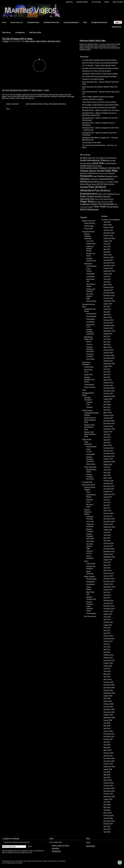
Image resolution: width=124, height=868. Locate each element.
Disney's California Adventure (88, 236)
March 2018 (108, 478)
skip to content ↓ (118, 2)
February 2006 (109, 783)
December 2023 (109, 293)
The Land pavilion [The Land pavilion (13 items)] (106, 204)
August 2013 (108, 614)
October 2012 (108, 622)
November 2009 (109, 688)
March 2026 (108, 225)
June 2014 (107, 595)
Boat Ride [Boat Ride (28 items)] (99, 163)
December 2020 (109, 388)
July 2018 (107, 467)
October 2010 (108, 663)
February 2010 (109, 682)
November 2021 (109, 358)
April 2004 (107, 832)
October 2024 (108, 268)
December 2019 (109, 421)
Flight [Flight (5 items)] (95, 176)
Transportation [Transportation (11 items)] (112, 207)
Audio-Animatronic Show (34, 104)
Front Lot (89, 344)
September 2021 (109, 364)
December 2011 (109, 639)
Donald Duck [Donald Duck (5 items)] (93, 173)
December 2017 (109, 486)
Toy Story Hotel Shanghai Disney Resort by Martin (99, 60)
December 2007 (109, 734)
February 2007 (109, 753)
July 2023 (107, 306)
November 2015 (109, 552)
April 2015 (107, 568)
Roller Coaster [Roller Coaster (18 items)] (87, 196)
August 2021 (108, 366)
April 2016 (107, 541)
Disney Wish (89, 229)
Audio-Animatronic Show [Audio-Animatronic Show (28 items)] (93, 160)
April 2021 (107, 377)
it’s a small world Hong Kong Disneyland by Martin (99, 76)
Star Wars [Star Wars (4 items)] (98, 202)
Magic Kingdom (41, 41)
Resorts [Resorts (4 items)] (117, 194)
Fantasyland (90, 274)
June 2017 (107, 503)
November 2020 (109, 391)
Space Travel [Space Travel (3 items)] (99, 199)
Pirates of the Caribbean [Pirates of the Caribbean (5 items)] (106, 194)
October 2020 (108, 394)
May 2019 (107, 440)
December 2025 (109, 233)
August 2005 (108, 799)
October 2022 (108, 328)
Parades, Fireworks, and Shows (90, 332)
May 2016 (107, 538)
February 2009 (109, 704)
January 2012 (108, 636)
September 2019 (109, 429)
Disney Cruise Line (17, 22)
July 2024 (107, 277)
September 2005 (109, 797)
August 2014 (108, 590)
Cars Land (90, 241)
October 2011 (108, 641)
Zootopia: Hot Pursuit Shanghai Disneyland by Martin (100, 68)
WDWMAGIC (56, 851)
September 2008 (109, 718)
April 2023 (107, 315)
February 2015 (109, 573)
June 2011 (107, 647)
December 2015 (109, 549)
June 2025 (107, 247)
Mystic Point (88, 375)
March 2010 (108, 679)
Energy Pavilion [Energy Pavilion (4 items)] (103, 173)
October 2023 (108, 298)
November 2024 (109, 266)
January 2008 (108, 731)
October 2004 (108, 824)
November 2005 (109, 791)
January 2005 (108, 818)
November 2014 (109, 581)
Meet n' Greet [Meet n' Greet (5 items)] (113, 182)
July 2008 (107, 723)
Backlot (89, 342)
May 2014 (107, 598)
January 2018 (108, 483)
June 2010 (107, 671)
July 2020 (107, 402)
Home (4, 22)
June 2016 (107, 535)
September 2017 (109, 494)
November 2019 (109, 424)
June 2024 (107, 279)
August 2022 (108, 334)
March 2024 (108, 285)
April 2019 (107, 443)
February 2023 (109, 320)
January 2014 (108, 603)
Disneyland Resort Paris (51, 22)
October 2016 (108, 524)
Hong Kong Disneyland (71, 22)
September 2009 (109, 693)
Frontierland (90, 277)
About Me (69, 2)
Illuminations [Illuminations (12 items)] (94, 182)
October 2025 (108, 236)
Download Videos (82, 2)
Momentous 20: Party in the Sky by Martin (97, 71)
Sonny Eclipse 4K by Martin (92, 143)
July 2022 (107, 336)
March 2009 (108, 701)
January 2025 (108, 260)
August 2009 (108, 696)
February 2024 (109, 287)
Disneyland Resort (33, 22)
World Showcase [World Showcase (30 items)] (89, 209)
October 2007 (108, 739)
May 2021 (107, 375)
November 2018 (109, 456)
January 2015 (108, 576)
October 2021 (108, 361)
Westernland (91, 464)
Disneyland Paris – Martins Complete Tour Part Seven (101, 110)
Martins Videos (37, 90)
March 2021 (108, 380)
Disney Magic (89, 226)
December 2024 (109, 263)
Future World (91, 564)
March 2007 (108, 750)
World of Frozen (90, 387)
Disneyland (88, 264)
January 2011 (108, 658)
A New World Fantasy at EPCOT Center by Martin (99, 102)
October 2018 (108, 459)
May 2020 (107, 407)
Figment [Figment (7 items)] (112, 173)
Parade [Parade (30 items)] (84, 187)
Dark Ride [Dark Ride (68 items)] (111, 171)
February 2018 (109, 481)
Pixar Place (90, 541)
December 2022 (109, 326)
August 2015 (108, 560)
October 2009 (108, 690)
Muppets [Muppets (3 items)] (94, 184)
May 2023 (107, 312)
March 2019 (108, 445)
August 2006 (108, 769)
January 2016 (108, 546)
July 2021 (107, 369)
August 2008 (108, 720)
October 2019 (108, 426)
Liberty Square (30, 41)
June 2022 (107, 339)
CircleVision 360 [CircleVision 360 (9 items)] (113, 168)
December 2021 (109, 355)
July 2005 (107, 802)
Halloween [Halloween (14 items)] (85, 179)
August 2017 (108, 497)
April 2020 (107, 410)
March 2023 (108, 317)
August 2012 (108, 625)
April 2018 (107, 475)
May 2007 (107, 748)
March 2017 (108, 511)
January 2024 (108, 290)
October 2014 (108, 584)
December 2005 (109, 788)
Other (85, 22)
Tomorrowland (91, 301)
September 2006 (109, 767)
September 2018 (109, 462)
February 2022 (109, 350)
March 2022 (108, 347)
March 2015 (108, 571)
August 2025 (108, 241)
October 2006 (108, 764)
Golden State (91, 244)
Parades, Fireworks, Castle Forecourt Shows (90, 606)
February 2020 (109, 415)
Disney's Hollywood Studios (88, 512)
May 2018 (107, 473)
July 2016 (107, 532)
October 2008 (108, 715)
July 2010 (107, 669)
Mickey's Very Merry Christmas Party (90, 434)
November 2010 (109, 660)
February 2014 (109, 601)
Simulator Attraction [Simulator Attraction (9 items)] (103, 197)
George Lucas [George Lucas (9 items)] (112, 176)
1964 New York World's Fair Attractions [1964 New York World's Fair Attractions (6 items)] (102, 158)
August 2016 (108, 530)
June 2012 (107, 628)
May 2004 (107, 829)
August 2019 (108, 432)
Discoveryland (91, 316)
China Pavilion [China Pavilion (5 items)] (97, 166)
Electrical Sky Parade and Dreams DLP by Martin (99, 108)
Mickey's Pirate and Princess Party (89, 427)
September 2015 (109, 557)
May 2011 (107, 650)
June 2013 (107, 617)
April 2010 (107, 677)
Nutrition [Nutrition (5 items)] (111, 184)
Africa (88, 492)
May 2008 (107, 726)
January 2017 (108, 516)
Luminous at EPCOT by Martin (93, 99)
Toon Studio (90, 359)
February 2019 (109, 448)
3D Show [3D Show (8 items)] (84, 158)
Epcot (86, 561)
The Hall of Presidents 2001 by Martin (17, 39)
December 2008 (109, 709)
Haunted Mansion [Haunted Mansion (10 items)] (106, 179)
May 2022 (107, 342)
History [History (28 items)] (84, 182)
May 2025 (107, 249)
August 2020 (108, 399)
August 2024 (108, 274)
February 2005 (109, 816)
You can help (96, 2)
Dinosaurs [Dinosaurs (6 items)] (84, 173)
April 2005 (107, 810)
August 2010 (108, 666)
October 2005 (108, 794)
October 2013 (108, 611)
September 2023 (109, 301)
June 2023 (107, 309)
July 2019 (107, 434)
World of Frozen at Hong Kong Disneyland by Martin (100, 63)
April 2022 (107, 345)
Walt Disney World (35, 32)
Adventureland (91, 266)
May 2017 (107, 505)
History (46, 104)
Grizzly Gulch (89, 367)
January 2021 (108, 385)
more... (8, 109)
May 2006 (107, 775)
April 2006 (107, 778)
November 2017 (109, 489)
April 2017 (107, 508)
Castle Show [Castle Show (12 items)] (86, 166)
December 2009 (109, 685)
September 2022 (109, 331)
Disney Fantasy (90, 223)
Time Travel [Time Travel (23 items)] (100, 207)
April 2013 (107, 620)
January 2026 (108, 230)
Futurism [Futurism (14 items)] (101, 176)
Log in (88, 842)
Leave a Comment (12, 104)
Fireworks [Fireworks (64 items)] (86, 176)
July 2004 (107, 827)
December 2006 (109, 758)
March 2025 (108, 255)
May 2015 (107, 565)
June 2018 (107, 470)
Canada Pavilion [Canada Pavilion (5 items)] (110, 163)
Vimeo (47, 90)
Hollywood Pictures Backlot (90, 249)
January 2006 (108, 786)
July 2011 (107, 644)
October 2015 (108, 554)
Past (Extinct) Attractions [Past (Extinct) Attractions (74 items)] (93, 189)
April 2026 (107, 222)
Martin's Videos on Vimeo (61, 846)
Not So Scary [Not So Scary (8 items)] (103, 184)
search (107, 2)
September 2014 (109, 587)
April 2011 (107, 652)
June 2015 (107, 562)
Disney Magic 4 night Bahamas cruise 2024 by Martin (100, 105)
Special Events (116, 27)
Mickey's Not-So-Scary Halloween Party (90, 420)
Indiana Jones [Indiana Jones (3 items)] (104, 182)
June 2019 (107, 437)
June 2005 (107, 805)
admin (6, 41)
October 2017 (108, 492)
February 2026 (109, 228)
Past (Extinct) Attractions (58, 104)
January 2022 (108, 353)
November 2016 (109, 522)
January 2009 (108, 707)
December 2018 (109, 454)
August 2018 (108, 464)
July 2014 (107, 592)
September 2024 (109, 271)
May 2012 (107, 630)
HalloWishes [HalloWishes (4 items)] (94, 179)
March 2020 (108, 413)
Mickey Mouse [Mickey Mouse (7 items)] (86, 184)
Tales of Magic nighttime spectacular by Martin (98, 97)
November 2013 (109, 609)
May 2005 (107, 807)
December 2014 (109, 579)
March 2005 (108, 813)
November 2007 (109, 737)
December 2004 (109, 821)
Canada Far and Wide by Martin (93, 79)
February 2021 (109, 383)
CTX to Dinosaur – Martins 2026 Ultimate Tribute (99, 66)
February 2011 (109, 655)
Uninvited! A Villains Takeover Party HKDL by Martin (100, 74)
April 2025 (107, 252)
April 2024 (107, 282)
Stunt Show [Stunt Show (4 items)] (105, 202)
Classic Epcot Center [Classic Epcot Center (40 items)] (92, 171)
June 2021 (107, 372)
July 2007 (107, 742)
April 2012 (107, 633)
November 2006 (109, 761)
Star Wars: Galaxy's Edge (90, 296)
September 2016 (109, 527)
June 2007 (107, 745)
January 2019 (108, 451)
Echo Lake (90, 522)
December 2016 (109, 519)
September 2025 (109, 238)
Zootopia (89, 407)
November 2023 (109, 296)
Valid (91, 846)
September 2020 (109, 396)
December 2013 (109, 606)
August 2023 (108, 304)
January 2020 (108, 418)
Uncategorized (20, 32)
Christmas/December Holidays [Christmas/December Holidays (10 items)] (93, 168)
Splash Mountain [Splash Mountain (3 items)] (108, 199)
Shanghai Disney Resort (99, 22)
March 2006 (108, 780)
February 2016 (109, 543)
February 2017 (109, 513)
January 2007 (108, 756)
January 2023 (108, 323)
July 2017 (107, 500)
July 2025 (107, 244)
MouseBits (55, 848)
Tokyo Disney (6, 32)
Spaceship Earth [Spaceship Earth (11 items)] (87, 199)
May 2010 (107, 674)
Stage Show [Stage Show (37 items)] (87, 201)
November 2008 (109, 712)
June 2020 (107, 405)
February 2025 (109, 257)
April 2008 (107, 728)
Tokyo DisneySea (90, 467)
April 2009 (107, 699)
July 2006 (107, 772)
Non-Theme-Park (90, 616)
